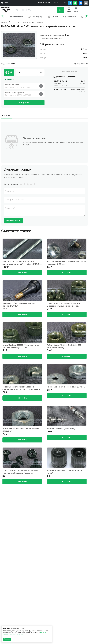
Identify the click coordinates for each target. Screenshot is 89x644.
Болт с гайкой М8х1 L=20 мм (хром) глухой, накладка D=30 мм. (67, 263)
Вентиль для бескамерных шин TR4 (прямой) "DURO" (19, 305)
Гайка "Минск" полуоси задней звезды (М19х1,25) (21, 430)
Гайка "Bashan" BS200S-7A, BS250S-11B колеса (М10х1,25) (64, 346)
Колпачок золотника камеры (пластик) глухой (65, 472)
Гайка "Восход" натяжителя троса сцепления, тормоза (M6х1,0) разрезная (21, 388)
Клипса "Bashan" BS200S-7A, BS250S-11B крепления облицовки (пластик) (20, 472)
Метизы (40, 22)
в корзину (22, 273)
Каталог (16, 22)
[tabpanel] (44, 174)
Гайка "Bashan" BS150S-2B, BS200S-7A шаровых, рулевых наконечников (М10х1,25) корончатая (64, 305)
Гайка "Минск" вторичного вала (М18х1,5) (66, 387)
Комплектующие (28, 22)
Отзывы (7, 116)
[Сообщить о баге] (86, 3)
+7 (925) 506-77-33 (58, 3)
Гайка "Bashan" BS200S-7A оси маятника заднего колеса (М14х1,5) (21, 346)
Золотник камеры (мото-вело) (61, 429)
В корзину (24, 103)
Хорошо (7, 639)
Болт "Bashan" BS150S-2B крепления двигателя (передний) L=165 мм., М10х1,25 (22, 263)
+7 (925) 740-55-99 (42, 3)
